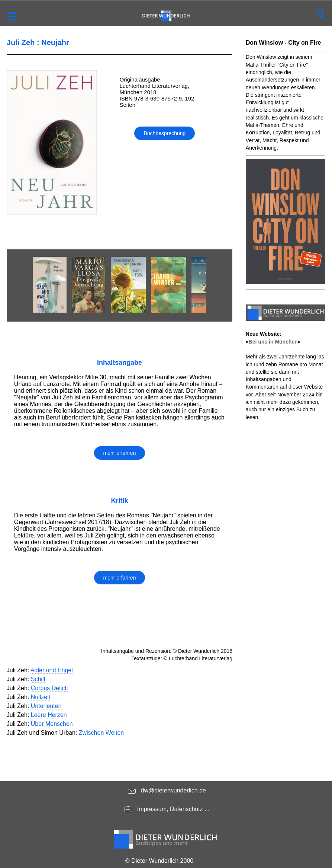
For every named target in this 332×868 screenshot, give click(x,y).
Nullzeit (41, 697)
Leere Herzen (49, 715)
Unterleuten (46, 706)
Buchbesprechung (165, 133)
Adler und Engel (52, 670)
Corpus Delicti (49, 688)
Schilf (38, 679)
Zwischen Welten (101, 733)
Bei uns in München (273, 342)
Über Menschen (52, 724)
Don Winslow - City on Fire (283, 43)
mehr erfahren (120, 453)
